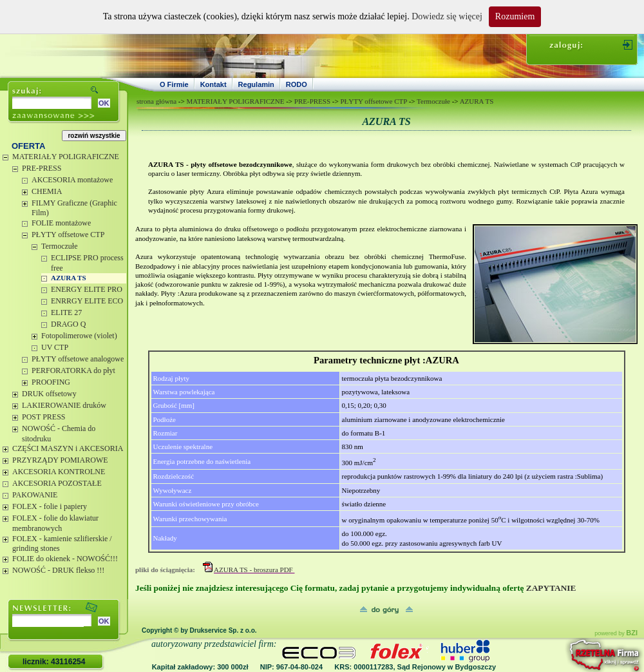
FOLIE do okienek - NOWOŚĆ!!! (65, 559)
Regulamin (256, 84)
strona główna (156, 101)
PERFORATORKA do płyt (73, 370)
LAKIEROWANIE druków (64, 405)
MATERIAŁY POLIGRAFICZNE (66, 157)
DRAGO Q (68, 324)
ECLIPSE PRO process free (87, 263)
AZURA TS (69, 278)
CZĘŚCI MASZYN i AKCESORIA (68, 448)
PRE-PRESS (42, 168)
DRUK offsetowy (49, 394)
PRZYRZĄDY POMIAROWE (60, 460)
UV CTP (55, 347)
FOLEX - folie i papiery (50, 506)
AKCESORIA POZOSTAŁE (57, 483)
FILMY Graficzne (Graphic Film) (74, 208)
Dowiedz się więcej (447, 16)
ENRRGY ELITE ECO (87, 301)
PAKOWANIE (35, 495)
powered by (616, 633)
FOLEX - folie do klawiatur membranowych (55, 523)
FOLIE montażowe (61, 223)
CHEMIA (47, 191)
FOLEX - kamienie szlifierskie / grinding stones (62, 544)
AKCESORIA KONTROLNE (59, 472)
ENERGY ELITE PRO (87, 289)
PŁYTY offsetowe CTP (68, 235)
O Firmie (174, 84)
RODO (297, 84)
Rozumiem (515, 16)
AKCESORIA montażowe (72, 180)
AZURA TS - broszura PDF (254, 570)
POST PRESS (43, 417)
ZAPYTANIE (552, 588)
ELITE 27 (66, 312)
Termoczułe (59, 246)
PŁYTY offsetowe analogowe (78, 359)
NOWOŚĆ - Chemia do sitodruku (59, 434)
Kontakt (213, 84)
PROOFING (51, 382)
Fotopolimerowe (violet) (79, 336)
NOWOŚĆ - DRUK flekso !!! (58, 570)
